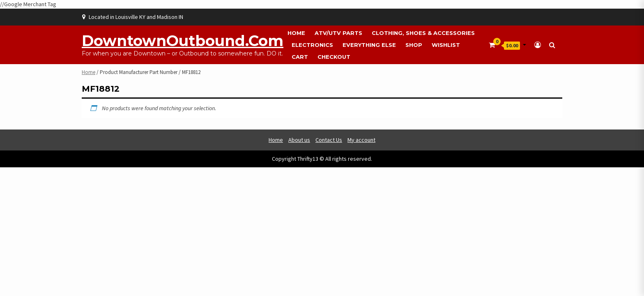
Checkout (334, 57)
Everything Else (369, 45)
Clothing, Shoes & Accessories (423, 33)
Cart (300, 57)
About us (299, 140)
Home (296, 33)
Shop (414, 45)
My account (361, 140)
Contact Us (329, 140)
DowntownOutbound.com (183, 41)
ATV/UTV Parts (338, 33)
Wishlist (446, 45)
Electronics (312, 45)
